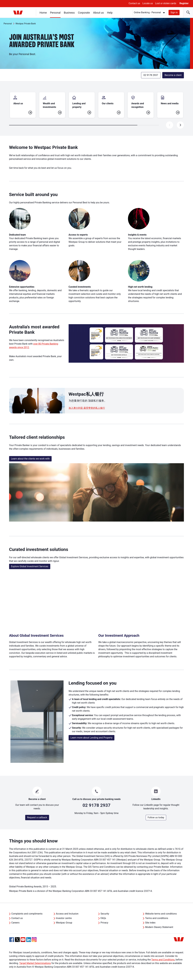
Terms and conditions (157, 918)
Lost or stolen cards (166, 3)
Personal (55, 13)
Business (69, 13)
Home (43, 13)
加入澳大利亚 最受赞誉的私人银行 (87, 408)
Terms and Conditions (163, 960)
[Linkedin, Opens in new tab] (29, 940)
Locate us (148, 3)
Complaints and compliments (27, 914)
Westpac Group (64, 923)
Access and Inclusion (67, 914)
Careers (15, 923)
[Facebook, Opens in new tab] (12, 940)
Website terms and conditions (161, 914)
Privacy (104, 923)
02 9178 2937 (151, 75)
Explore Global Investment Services (30, 566)
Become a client (173, 75)
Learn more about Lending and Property (92, 738)
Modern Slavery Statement (159, 927)
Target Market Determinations (35, 963)
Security (105, 914)
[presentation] (180, 125)
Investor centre (64, 918)
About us (98, 13)
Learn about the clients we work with (30, 459)
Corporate (84, 13)
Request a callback (37, 817)
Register (184, 3)
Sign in (174, 12)
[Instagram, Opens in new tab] (34, 941)
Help (110, 13)
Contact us (134, 3)
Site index (150, 923)
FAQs (103, 918)
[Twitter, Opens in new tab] (17, 940)
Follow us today (156, 817)
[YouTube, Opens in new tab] (23, 940)
